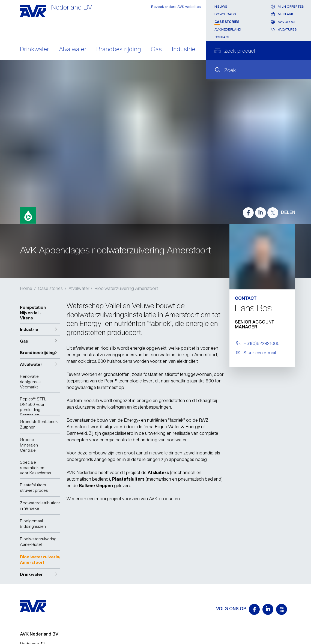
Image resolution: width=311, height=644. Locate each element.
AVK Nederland (228, 29)
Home (26, 288)
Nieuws (221, 6)
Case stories (227, 22)
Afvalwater (73, 50)
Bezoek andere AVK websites (176, 7)
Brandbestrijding (119, 50)
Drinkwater (35, 50)
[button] (40, 330)
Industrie (184, 50)
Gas (156, 50)
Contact (222, 37)
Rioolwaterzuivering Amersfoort (126, 288)
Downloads (225, 14)
